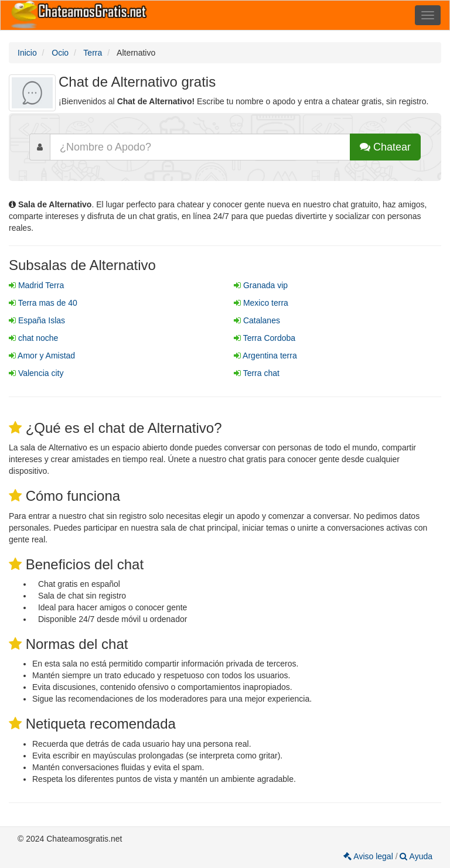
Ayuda (416, 856)
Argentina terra (265, 356)
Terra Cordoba (265, 338)
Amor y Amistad (42, 356)
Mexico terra (261, 303)
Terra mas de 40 (43, 303)
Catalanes (257, 320)
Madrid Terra (36, 285)
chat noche (33, 338)
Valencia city (36, 373)
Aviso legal (369, 856)
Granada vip (261, 285)
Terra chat (257, 373)
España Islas (37, 320)
